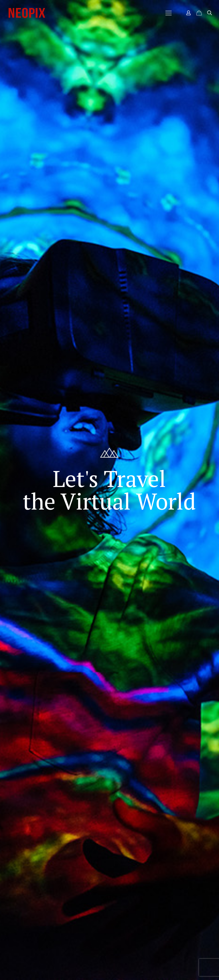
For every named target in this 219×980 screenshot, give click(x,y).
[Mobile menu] (169, 13)
